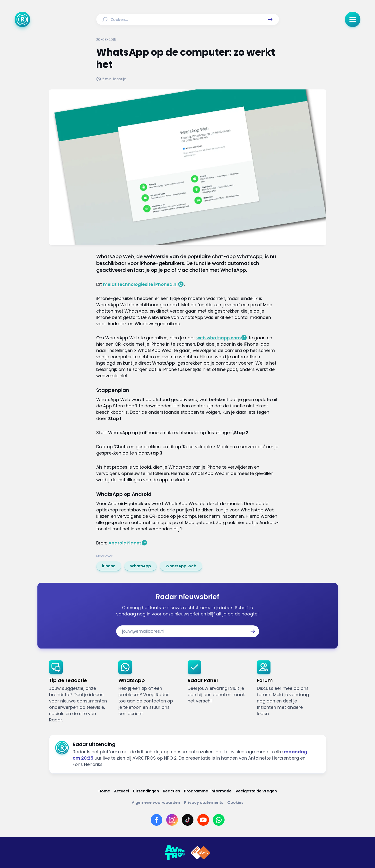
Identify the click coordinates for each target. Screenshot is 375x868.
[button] (270, 19)
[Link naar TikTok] (188, 820)
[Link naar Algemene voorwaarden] (156, 802)
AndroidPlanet (125, 543)
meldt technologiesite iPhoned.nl (140, 284)
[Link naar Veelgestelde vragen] (256, 791)
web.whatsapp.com (219, 338)
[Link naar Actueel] (122, 791)
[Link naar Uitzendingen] (146, 791)
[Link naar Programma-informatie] (208, 791)
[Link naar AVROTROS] (175, 853)
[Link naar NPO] (201, 853)
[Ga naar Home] (22, 19)
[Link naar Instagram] (172, 820)
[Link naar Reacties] (171, 791)
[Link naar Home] (104, 791)
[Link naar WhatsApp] (219, 820)
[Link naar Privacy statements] (204, 802)
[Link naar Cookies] (235, 802)
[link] (109, 566)
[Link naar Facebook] (157, 820)
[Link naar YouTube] (203, 820)
